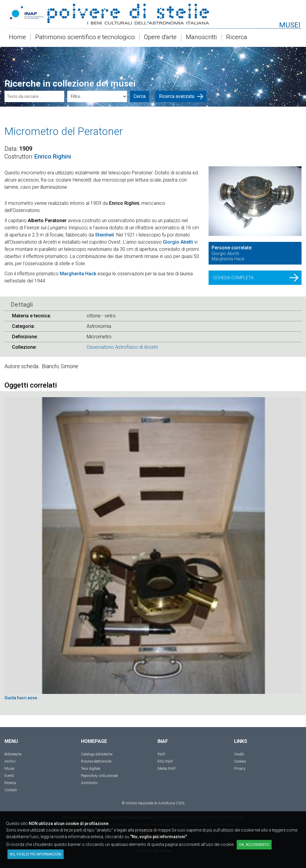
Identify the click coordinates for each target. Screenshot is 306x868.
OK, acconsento (254, 845)
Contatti (11, 790)
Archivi (10, 761)
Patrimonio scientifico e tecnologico (85, 37)
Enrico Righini (53, 156)
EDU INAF (165, 761)
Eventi (9, 776)
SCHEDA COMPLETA (256, 278)
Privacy (240, 769)
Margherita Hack (78, 274)
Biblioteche (13, 754)
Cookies (240, 761)
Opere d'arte (160, 37)
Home (17, 37)
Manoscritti (201, 37)
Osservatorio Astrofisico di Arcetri (122, 347)
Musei (9, 769)
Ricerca (237, 37)
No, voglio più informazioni (36, 854)
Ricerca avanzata (181, 96)
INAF (162, 754)
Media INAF (167, 769)
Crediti (239, 754)
